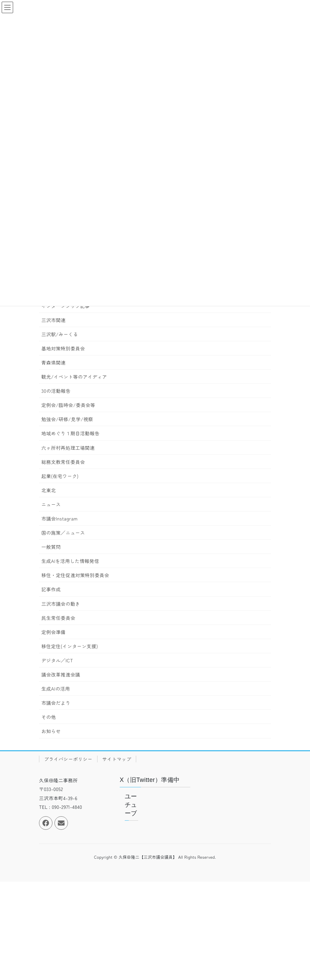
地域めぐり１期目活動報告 (70, 433)
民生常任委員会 (58, 618)
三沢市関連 (53, 320)
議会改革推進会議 (61, 674)
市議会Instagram (60, 518)
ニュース (51, 504)
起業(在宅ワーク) (60, 476)
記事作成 (51, 589)
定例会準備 (53, 632)
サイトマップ (117, 759)
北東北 (49, 490)
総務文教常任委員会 (63, 462)
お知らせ (51, 731)
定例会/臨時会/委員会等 (68, 405)
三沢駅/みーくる (60, 334)
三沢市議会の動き (61, 604)
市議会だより (56, 703)
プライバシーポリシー (68, 759)
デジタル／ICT (57, 660)
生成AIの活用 (56, 689)
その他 (49, 717)
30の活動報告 (56, 391)
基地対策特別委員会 (63, 348)
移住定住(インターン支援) (70, 646)
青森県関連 (53, 362)
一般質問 (51, 547)
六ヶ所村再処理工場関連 (68, 448)
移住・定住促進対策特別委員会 (75, 575)
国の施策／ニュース (63, 533)
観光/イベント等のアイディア (74, 377)
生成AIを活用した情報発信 (70, 561)
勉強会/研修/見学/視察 (67, 419)
